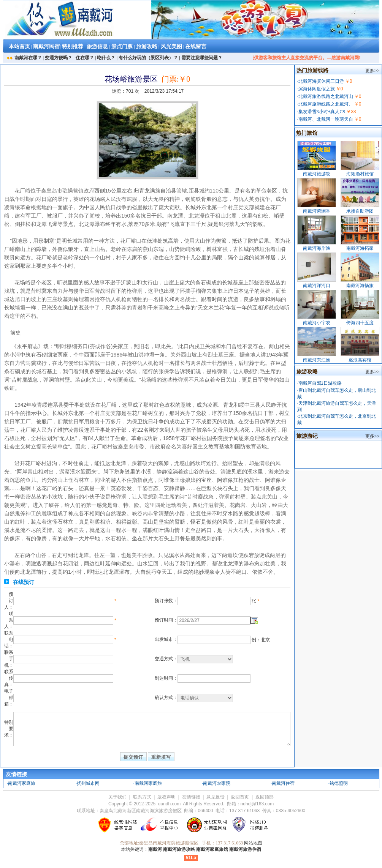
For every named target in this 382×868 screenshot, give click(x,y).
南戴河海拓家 (360, 248)
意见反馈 (216, 797)
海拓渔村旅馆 (360, 174)
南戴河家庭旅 (22, 783)
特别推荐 (73, 47)
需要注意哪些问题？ (202, 58)
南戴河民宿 (46, 47)
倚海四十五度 (360, 323)
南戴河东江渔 (317, 360)
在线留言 (196, 47)
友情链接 (191, 797)
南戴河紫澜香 (317, 211)
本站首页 (19, 47)
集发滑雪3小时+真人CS (322, 112)
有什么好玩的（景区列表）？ (148, 58)
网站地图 (253, 843)
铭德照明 (339, 783)
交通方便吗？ (59, 58)
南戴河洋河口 (317, 286)
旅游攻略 (147, 47)
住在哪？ (85, 58)
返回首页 (240, 797)
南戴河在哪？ (28, 58)
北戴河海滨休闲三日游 (321, 81)
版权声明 (166, 797)
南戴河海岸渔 (317, 248)
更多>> (372, 71)
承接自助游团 (360, 211)
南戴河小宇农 (317, 323)
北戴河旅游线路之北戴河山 (326, 96)
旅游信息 (97, 47)
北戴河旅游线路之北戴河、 (326, 104)
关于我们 (117, 797)
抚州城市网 (88, 783)
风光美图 (171, 47)
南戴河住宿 (283, 783)
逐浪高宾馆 (360, 360)
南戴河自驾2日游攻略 (320, 383)
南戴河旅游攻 (317, 174)
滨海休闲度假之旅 (317, 89)
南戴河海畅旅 (360, 286)
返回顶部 (265, 797)
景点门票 (122, 47)
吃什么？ (106, 58)
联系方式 (142, 797)
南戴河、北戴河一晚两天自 (326, 119)
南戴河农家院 (217, 783)
